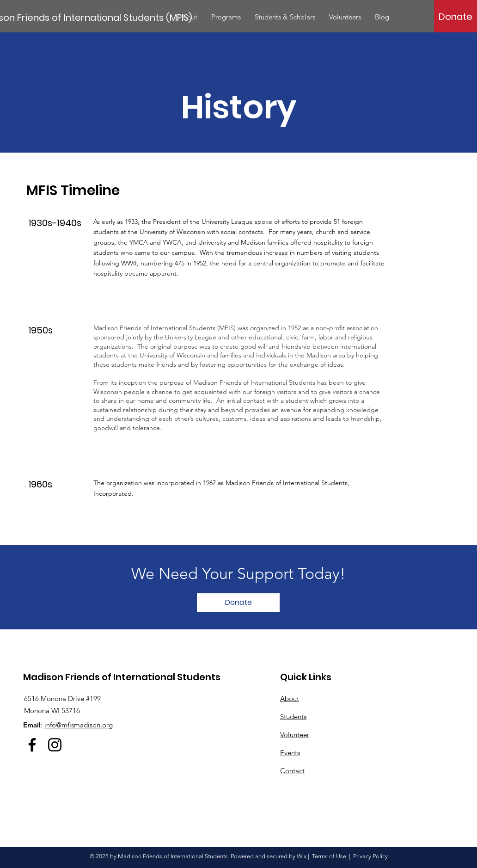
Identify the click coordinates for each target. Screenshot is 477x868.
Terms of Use (329, 856)
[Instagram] (55, 745)
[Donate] (456, 17)
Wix (302, 856)
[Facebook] (32, 745)
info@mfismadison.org (79, 725)
